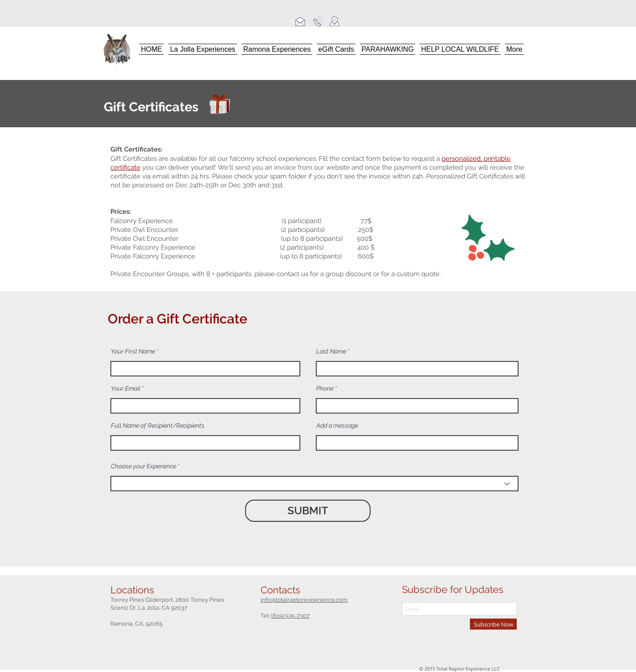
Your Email (126, 388)
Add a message (337, 425)
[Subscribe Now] (493, 624)
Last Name (331, 351)
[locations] (334, 21)
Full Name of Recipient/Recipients (158, 425)
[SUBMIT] (308, 511)
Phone (325, 388)
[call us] (318, 21)
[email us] (300, 21)
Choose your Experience (144, 466)
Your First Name (133, 351)
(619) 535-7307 (290, 616)
